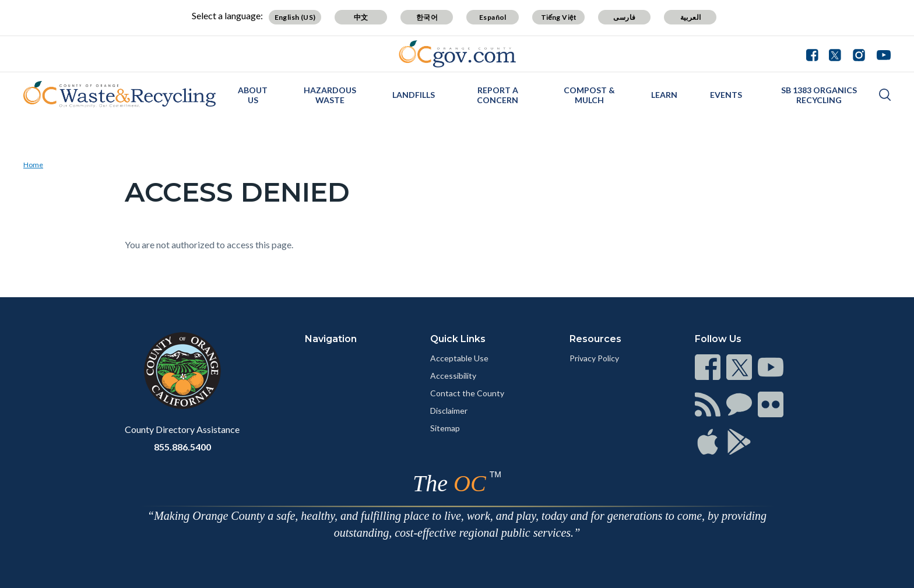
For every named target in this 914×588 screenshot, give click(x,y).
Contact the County (467, 393)
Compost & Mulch (589, 95)
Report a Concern (498, 95)
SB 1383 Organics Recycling (819, 95)
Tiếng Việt (559, 17)
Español (493, 17)
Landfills (414, 95)
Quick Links (458, 339)
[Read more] (457, 54)
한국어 (427, 17)
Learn (664, 95)
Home (33, 165)
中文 (361, 17)
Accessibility (453, 376)
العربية (691, 17)
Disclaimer (449, 411)
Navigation (331, 339)
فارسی (624, 17)
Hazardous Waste (330, 95)
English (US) (295, 17)
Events (726, 95)
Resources (595, 339)
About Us (253, 95)
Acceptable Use (459, 358)
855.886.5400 (182, 447)
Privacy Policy (594, 358)
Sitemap (445, 428)
